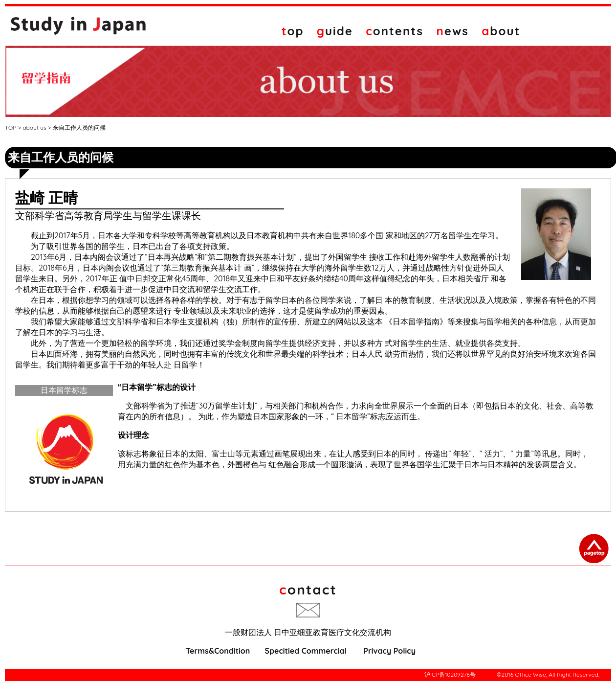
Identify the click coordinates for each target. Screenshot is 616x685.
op (293, 31)
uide (335, 31)
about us (34, 127)
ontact (308, 589)
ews (453, 31)
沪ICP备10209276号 (450, 674)
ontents (395, 31)
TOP (11, 127)
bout (501, 31)
